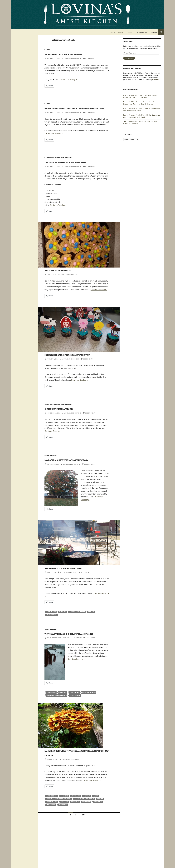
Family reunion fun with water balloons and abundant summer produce (75, 789)
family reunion (52, 841)
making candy (52, 645)
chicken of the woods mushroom (59, 838)
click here (156, 80)
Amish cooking (52, 835)
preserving (98, 841)
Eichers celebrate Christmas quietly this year (76, 374)
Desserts (69, 171)
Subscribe (129, 58)
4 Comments (86, 603)
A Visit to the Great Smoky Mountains (72, 56)
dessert (100, 838)
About (130, 32)
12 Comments (89, 490)
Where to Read (142, 32)
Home (113, 32)
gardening (75, 841)
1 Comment (89, 63)
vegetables (63, 844)
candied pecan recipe (77, 643)
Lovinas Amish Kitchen (73, 63)
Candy (47, 50)
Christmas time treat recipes (75, 430)
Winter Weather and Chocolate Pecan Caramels (74, 666)
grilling (91, 643)
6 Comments (90, 184)
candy (96, 835)
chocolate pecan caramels (57, 730)
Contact (154, 32)
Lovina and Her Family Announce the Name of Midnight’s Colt (70, 116)
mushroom (86, 841)
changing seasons (89, 727)
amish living (76, 835)
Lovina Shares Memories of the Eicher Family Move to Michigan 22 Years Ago (140, 96)
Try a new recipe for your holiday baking (72, 177)
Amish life (63, 643)
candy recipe (74, 727)
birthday (87, 835)
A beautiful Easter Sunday (73, 287)
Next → (84, 854)
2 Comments (90, 126)
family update (75, 730)
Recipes (120, 32)
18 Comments (90, 435)
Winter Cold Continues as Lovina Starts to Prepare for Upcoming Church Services (139, 103)
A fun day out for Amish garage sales (70, 596)
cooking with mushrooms (84, 838)
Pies (60, 781)
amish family (51, 643)
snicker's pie (51, 844)
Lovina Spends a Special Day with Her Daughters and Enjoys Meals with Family (142, 116)
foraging (64, 841)
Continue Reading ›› (68, 84)
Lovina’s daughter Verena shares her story (72, 483)
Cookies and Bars (57, 171)
